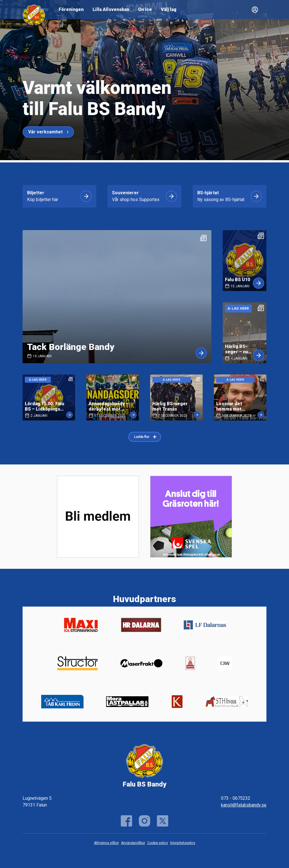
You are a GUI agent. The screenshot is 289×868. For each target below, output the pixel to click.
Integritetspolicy (183, 843)
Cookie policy (158, 843)
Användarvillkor (133, 843)
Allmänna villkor (106, 843)
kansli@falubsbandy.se (244, 805)
